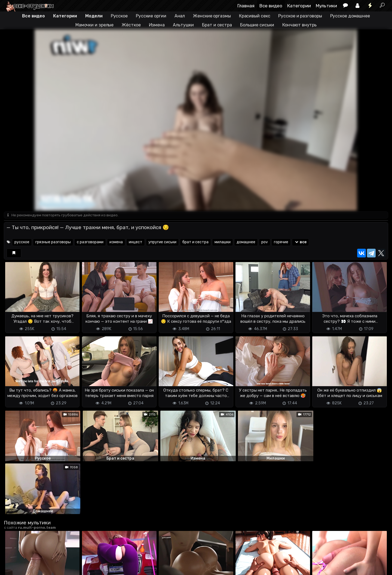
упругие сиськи (162, 242)
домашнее (246, 242)
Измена (157, 25)
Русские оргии (151, 16)
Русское (119, 16)
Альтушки (183, 25)
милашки (223, 242)
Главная (246, 6)
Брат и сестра (217, 25)
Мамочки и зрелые (94, 25)
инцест (136, 242)
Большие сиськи (257, 25)
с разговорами (90, 242)
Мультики (326, 6)
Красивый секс (255, 16)
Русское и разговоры (300, 16)
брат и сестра (195, 242)
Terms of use (32, 568)
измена (116, 242)
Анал (180, 16)
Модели (94, 16)
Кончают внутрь (300, 25)
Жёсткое (131, 25)
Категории (299, 6)
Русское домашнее (350, 16)
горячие (281, 242)
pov (265, 242)
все (300, 242)
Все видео (271, 6)
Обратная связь (61, 568)
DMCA (13, 568)
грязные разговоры (53, 242)
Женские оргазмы (212, 16)
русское (22, 242)
